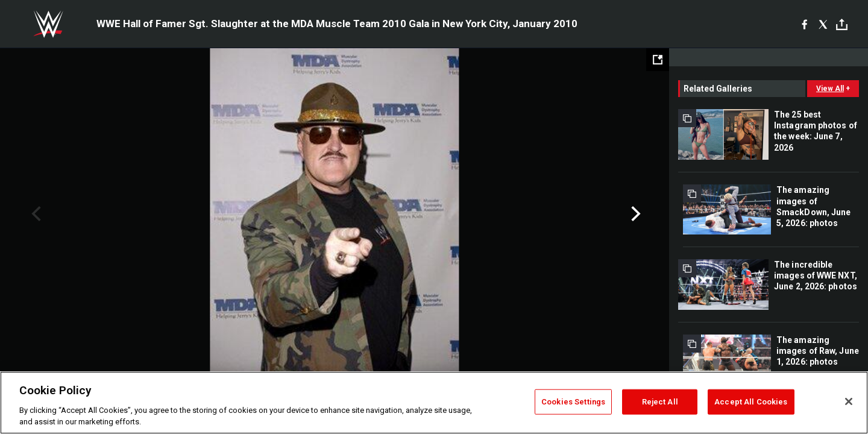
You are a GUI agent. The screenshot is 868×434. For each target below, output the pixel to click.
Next (634, 214)
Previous (35, 214)
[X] (823, 24)
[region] (434, 403)
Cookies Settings (573, 402)
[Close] (849, 401)
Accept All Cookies (751, 402)
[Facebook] (804, 24)
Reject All (660, 402)
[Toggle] (842, 24)
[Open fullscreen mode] (658, 60)
